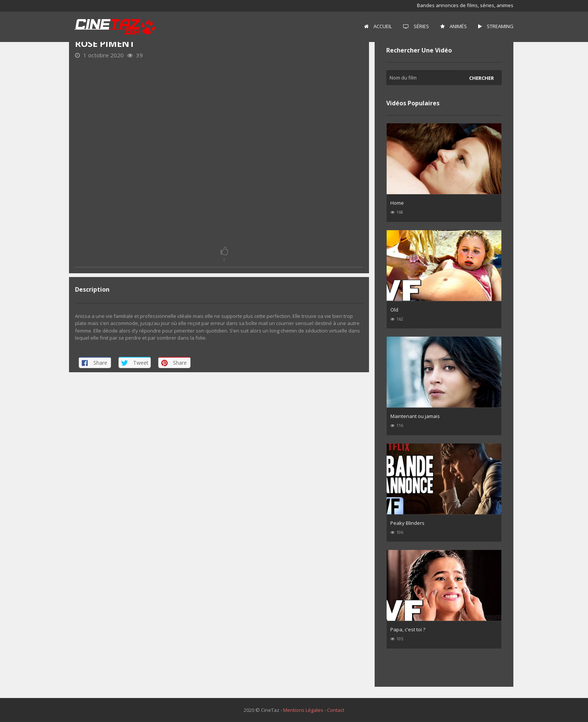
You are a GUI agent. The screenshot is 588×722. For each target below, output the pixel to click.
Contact (336, 710)
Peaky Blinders (407, 523)
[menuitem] (378, 27)
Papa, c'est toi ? (408, 629)
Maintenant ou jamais (415, 416)
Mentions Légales (303, 710)
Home (397, 203)
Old (394, 310)
